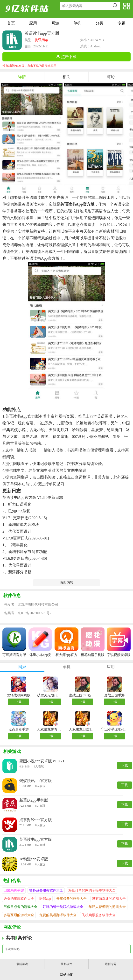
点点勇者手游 (19, 729)
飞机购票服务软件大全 (99, 915)
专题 (121, 23)
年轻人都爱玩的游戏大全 (107, 907)
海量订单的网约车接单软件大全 (92, 890)
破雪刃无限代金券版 (50, 695)
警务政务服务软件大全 (46, 890)
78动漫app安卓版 (34, 859)
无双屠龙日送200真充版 (82, 729)
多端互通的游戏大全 (19, 915)
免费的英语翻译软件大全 (58, 915)
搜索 (116, 6)
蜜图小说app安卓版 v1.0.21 (42, 761)
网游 (55, 23)
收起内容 (67, 583)
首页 (11, 23)
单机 (77, 23)
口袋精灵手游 (14, 890)
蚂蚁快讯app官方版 (36, 781)
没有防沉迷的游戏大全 (109, 899)
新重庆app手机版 (34, 800)
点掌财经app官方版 (36, 820)
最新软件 (66, 964)
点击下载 (69, 57)
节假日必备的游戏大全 (21, 907)
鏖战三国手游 (114, 695)
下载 (19, 702)
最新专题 (111, 964)
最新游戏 (22, 964)
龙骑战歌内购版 (19, 695)
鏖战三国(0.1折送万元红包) (82, 695)
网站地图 (67, 975)
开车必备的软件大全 (71, 899)
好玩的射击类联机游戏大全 (63, 907)
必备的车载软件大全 (19, 899)
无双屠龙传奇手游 (50, 729)
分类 (99, 23)
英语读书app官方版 (36, 839)
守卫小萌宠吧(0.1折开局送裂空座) (114, 729)
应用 (33, 23)
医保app (45, 899)
